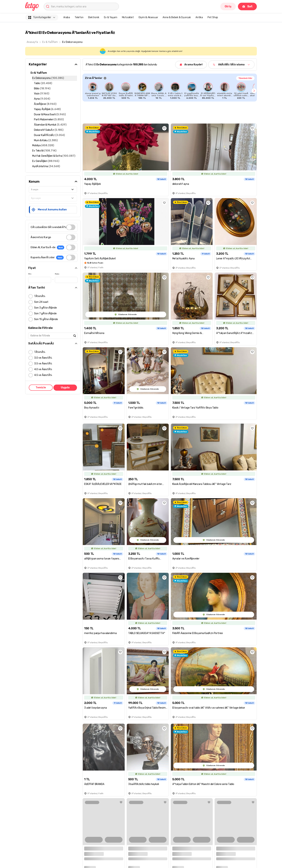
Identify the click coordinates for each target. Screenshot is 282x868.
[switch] (71, 227)
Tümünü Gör (245, 78)
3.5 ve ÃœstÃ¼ (43, 364)
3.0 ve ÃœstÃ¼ (43, 358)
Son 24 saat (41, 302)
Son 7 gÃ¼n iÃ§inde (45, 313)
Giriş (228, 6)
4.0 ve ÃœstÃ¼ (43, 369)
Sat (247, 6)
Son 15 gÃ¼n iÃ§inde (46, 319)
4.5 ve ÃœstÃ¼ (43, 375)
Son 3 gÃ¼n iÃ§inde (46, 308)
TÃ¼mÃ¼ (40, 296)
